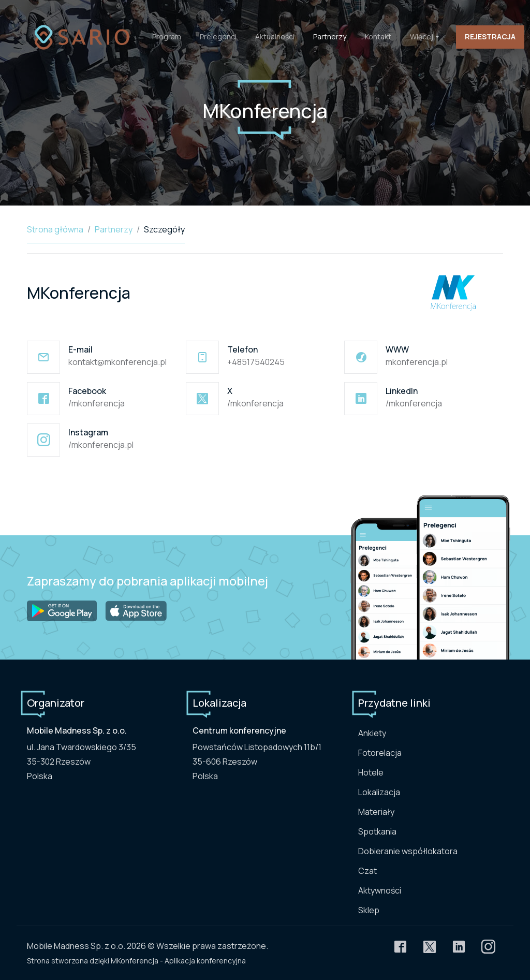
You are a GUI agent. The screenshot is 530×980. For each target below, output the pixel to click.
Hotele (371, 772)
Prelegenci (218, 36)
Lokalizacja (379, 792)
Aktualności (275, 36)
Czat (367, 871)
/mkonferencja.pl (101, 445)
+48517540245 (256, 362)
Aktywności (380, 890)
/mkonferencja (97, 403)
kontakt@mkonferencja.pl (117, 362)
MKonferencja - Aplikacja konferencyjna (178, 961)
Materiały (376, 812)
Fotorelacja (380, 753)
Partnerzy (330, 36)
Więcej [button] (422, 36)
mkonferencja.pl (417, 362)
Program (167, 36)
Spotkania (377, 831)
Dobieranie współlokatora (408, 851)
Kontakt (378, 36)
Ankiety (372, 733)
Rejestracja (490, 36)
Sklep (369, 910)
